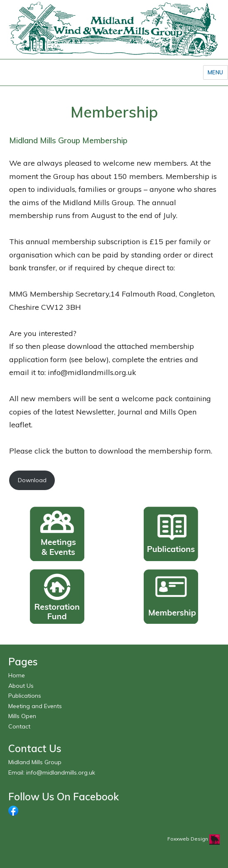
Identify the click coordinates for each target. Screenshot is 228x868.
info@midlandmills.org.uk (61, 772)
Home (17, 675)
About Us (21, 686)
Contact (19, 726)
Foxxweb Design (188, 839)
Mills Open (22, 716)
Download (32, 480)
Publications (25, 696)
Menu (216, 72)
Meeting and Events (35, 706)
